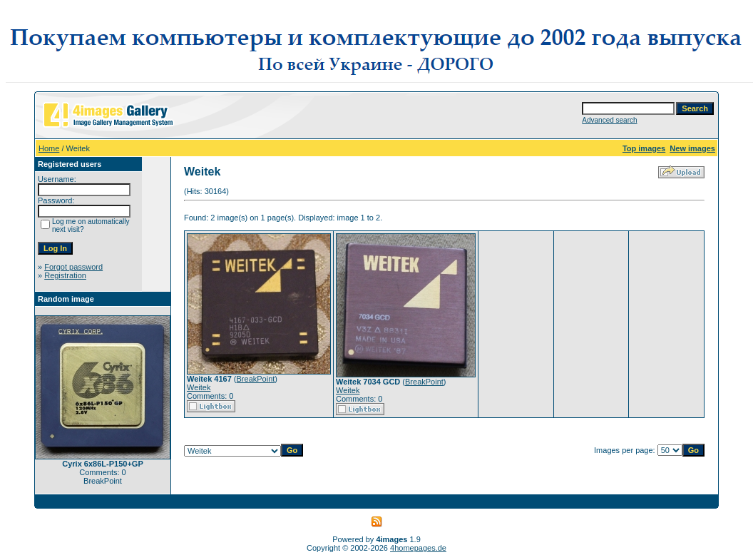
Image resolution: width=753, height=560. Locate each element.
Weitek (199, 387)
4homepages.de (418, 548)
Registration (65, 275)
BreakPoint (256, 379)
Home (49, 148)
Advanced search (609, 120)
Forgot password (73, 267)
